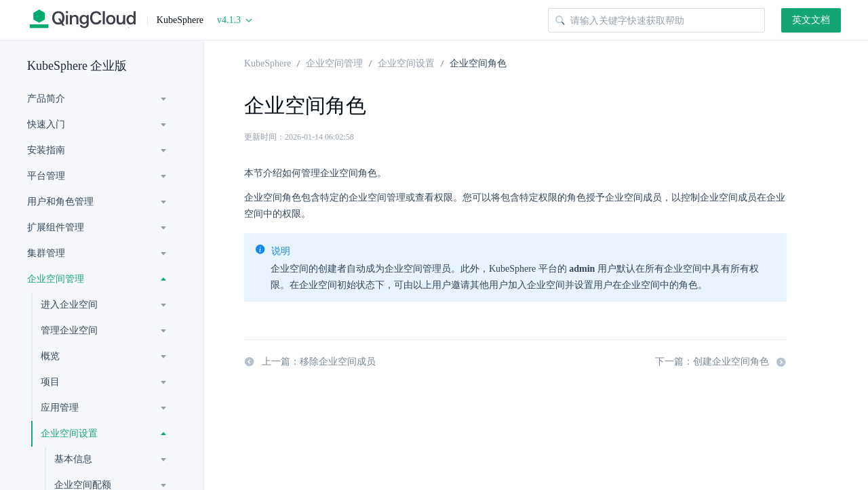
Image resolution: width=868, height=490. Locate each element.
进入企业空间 (69, 305)
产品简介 (46, 99)
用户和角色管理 (60, 202)
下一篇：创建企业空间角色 (721, 362)
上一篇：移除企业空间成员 (310, 362)
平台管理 (46, 176)
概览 (50, 356)
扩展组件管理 (56, 227)
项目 (50, 382)
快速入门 (46, 124)
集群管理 (46, 253)
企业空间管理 (56, 279)
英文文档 (811, 20)
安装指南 (46, 150)
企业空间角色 (478, 62)
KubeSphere (268, 62)
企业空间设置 (69, 433)
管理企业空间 (69, 330)
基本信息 (73, 459)
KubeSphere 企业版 (77, 66)
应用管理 (60, 408)
